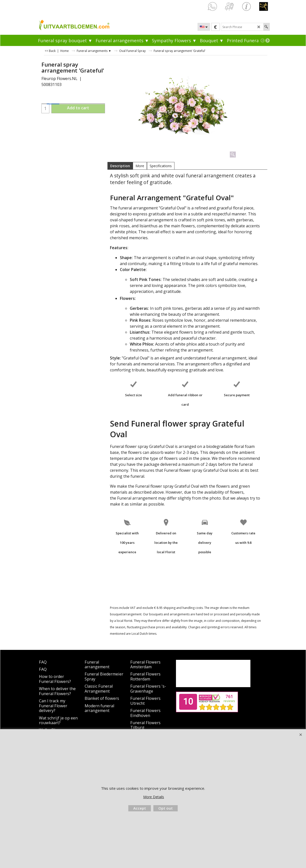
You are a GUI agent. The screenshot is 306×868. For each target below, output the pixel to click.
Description (120, 166)
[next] (268, 40)
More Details (154, 797)
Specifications (161, 166)
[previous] (263, 40)
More (140, 166)
